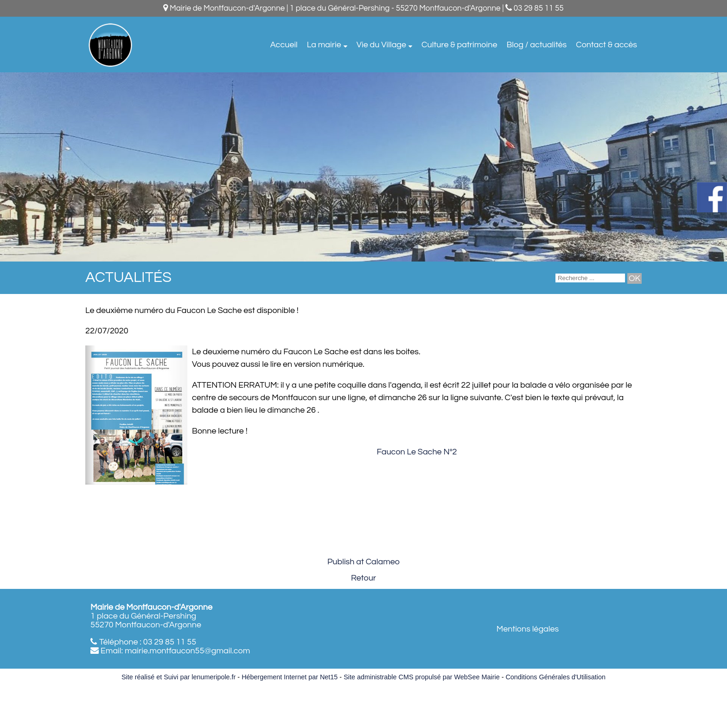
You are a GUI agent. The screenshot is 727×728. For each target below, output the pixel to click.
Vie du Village (381, 45)
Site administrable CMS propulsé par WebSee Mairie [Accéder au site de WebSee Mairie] (421, 677)
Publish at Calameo (363, 562)
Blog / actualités (536, 45)
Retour (363, 578)
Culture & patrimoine (459, 45)
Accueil (284, 45)
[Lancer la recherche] (635, 278)
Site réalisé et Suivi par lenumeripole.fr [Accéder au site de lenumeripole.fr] (179, 677)
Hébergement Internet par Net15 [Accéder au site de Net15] (290, 677)
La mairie (324, 45)
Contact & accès (606, 45)
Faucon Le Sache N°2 (417, 452)
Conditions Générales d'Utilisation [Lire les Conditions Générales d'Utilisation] (555, 677)
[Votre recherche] (590, 278)
